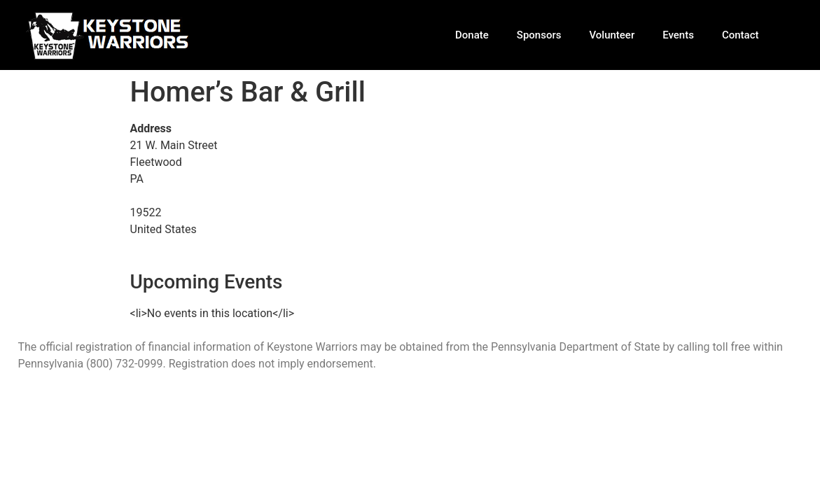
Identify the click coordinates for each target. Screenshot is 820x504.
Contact (741, 35)
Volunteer (612, 35)
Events (678, 35)
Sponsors (539, 35)
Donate (472, 35)
